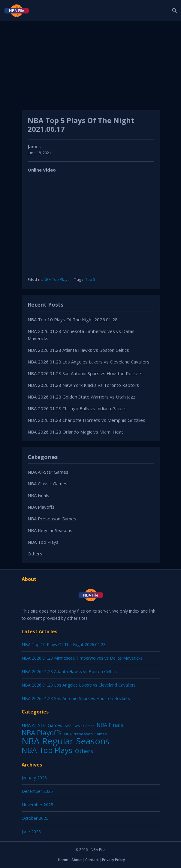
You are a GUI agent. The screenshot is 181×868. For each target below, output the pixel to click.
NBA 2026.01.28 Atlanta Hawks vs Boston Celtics (78, 350)
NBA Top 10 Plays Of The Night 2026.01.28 (73, 319)
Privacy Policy (113, 860)
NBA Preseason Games (52, 519)
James (34, 147)
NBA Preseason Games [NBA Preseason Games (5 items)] (86, 734)
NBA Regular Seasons (50, 530)
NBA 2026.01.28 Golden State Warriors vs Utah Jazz (81, 397)
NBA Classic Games (48, 484)
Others (35, 554)
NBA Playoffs (41, 507)
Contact (92, 860)
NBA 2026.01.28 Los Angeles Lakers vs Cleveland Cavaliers (89, 362)
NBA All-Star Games (48, 472)
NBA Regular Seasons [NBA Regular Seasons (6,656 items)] (66, 741)
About (77, 860)
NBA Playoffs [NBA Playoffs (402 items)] (42, 733)
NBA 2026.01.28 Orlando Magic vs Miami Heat (75, 432)
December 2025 (37, 791)
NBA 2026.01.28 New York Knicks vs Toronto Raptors (83, 385)
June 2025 (31, 832)
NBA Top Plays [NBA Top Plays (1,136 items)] (47, 750)
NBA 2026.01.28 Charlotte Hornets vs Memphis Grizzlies (86, 420)
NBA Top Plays (57, 279)
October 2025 (35, 818)
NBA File (98, 850)
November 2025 (37, 805)
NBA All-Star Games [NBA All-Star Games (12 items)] (42, 725)
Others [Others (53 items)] (84, 751)
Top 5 (90, 279)
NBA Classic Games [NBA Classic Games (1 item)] (79, 726)
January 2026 (34, 778)
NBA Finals (38, 495)
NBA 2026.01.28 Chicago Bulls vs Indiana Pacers (77, 408)
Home (63, 860)
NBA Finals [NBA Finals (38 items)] (110, 725)
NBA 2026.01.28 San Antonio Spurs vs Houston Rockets (85, 373)
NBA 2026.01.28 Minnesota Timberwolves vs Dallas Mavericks (82, 658)
